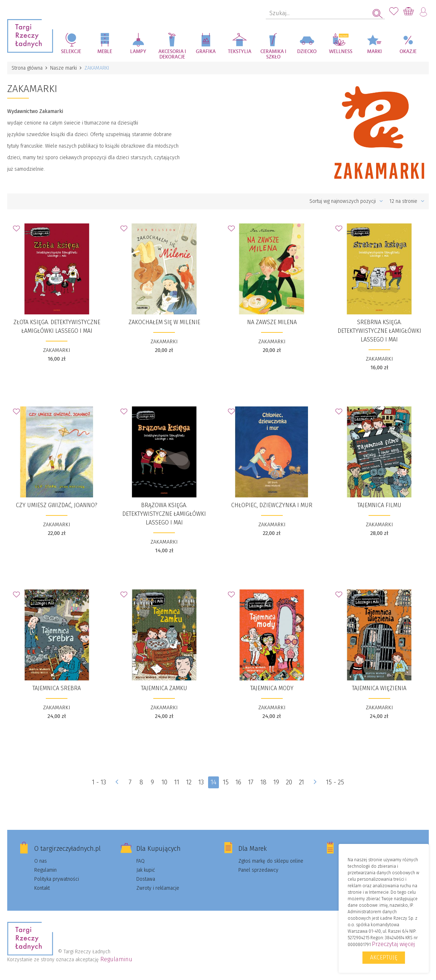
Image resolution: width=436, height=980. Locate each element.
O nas (41, 861)
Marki (375, 52)
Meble (105, 52)
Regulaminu (116, 959)
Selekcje (71, 52)
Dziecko (307, 52)
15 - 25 (335, 782)
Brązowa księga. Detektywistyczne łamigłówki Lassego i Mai (164, 514)
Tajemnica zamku (164, 688)
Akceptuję (384, 957)
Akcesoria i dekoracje (172, 54)
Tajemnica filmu (379, 505)
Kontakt (42, 888)
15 (226, 782)
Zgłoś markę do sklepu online (271, 861)
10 (164, 782)
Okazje (408, 52)
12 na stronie (407, 201)
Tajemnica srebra (57, 688)
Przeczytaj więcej (393, 944)
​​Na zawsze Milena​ (272, 322)
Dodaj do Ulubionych (18, 231)
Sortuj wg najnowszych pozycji (346, 201)
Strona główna (27, 68)
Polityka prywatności (57, 879)
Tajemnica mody (272, 688)
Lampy (138, 52)
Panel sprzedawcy (258, 870)
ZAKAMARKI (57, 350)
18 (264, 782)
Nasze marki (63, 68)
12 (189, 782)
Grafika (206, 52)
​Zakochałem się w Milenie (164, 322)
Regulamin (45, 870)
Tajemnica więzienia (379, 688)
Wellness (341, 52)
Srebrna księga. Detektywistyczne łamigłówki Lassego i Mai (379, 331)
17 (251, 782)
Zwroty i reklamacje (158, 888)
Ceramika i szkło (273, 54)
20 (289, 782)
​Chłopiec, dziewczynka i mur (272, 505)
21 (302, 782)
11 (177, 782)
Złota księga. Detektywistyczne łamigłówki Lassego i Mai (57, 326)
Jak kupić (146, 870)
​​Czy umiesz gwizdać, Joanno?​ (57, 505)
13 (201, 782)
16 (239, 782)
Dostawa (146, 879)
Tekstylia (240, 52)
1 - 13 (99, 782)
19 (277, 782)
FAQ (140, 861)
